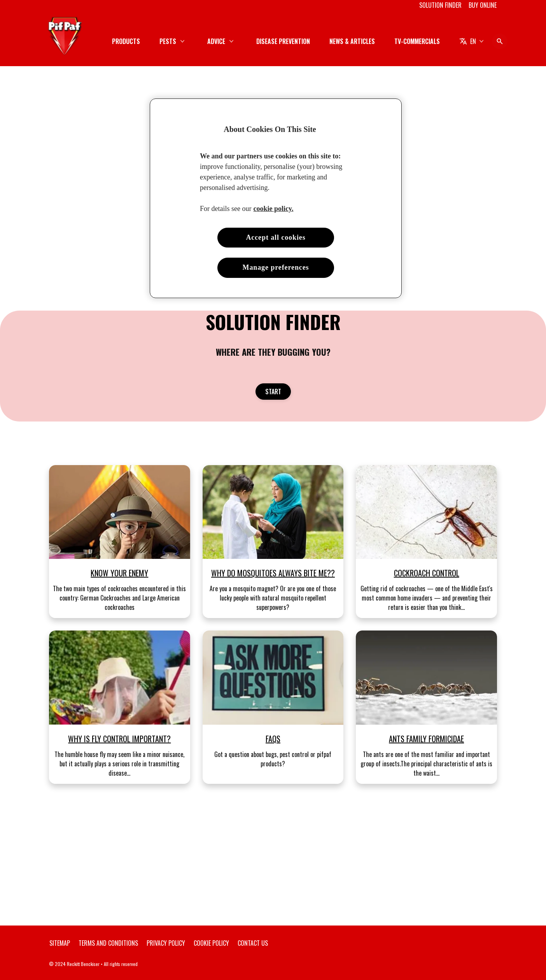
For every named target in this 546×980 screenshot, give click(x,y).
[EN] (472, 41)
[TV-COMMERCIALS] (417, 41)
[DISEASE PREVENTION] (283, 41)
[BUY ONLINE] (483, 5)
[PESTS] (168, 41)
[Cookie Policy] (211, 943)
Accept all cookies (276, 237)
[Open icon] (500, 41)
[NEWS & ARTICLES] (352, 41)
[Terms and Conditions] (108, 943)
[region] (276, 198)
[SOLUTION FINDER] (440, 5)
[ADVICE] (216, 41)
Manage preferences (276, 267)
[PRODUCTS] (126, 41)
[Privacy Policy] (166, 943)
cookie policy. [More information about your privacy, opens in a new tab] (273, 209)
